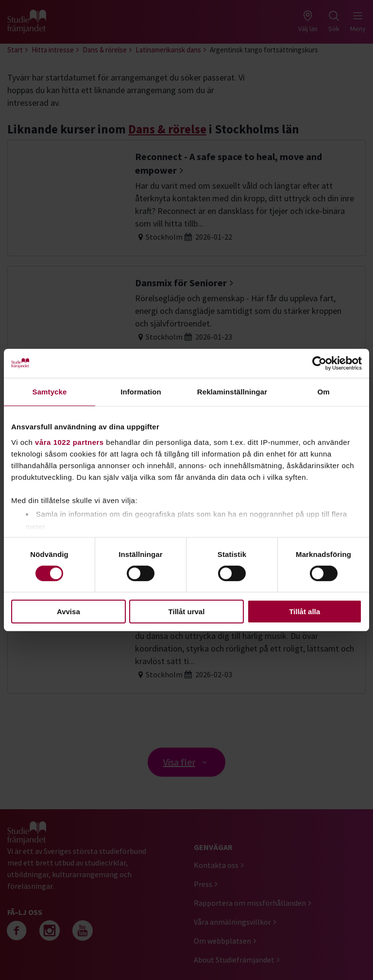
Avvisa (68, 612)
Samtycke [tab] (50, 392)
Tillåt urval (187, 612)
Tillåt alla (305, 612)
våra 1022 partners (69, 442)
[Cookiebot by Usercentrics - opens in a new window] (319, 363)
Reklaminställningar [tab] (232, 392)
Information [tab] (141, 392)
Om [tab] (323, 392)
